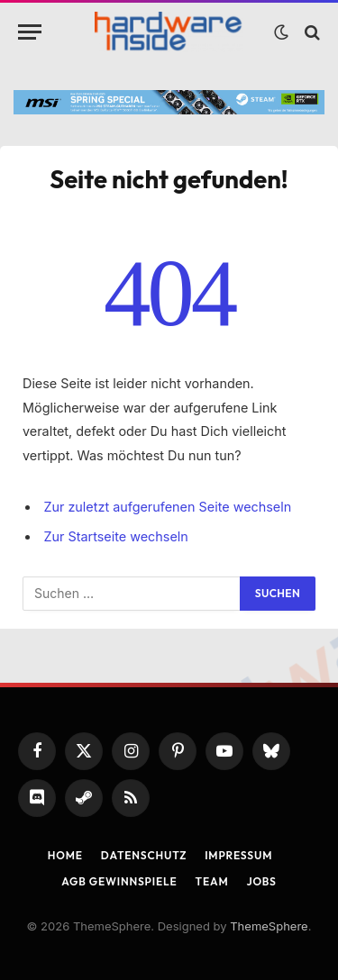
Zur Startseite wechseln (115, 536)
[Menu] (30, 32)
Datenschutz (144, 855)
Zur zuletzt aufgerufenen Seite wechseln (167, 507)
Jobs (261, 881)
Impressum (238, 855)
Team (212, 881)
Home (65, 855)
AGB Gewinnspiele (119, 881)
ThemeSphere (269, 926)
